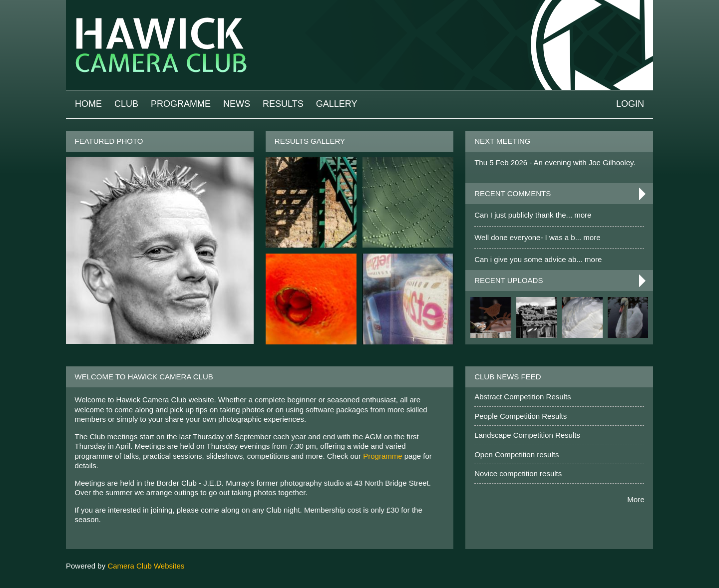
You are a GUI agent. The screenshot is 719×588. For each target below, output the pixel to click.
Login (630, 104)
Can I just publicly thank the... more (533, 215)
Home (88, 104)
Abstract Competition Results (523, 397)
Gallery (337, 104)
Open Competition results (517, 454)
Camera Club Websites (146, 566)
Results (283, 104)
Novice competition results (518, 473)
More (636, 499)
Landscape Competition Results (527, 435)
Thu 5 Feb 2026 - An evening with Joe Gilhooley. (555, 162)
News (237, 104)
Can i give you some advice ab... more (538, 259)
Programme (181, 104)
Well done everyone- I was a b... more (537, 237)
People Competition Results (521, 416)
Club (126, 104)
